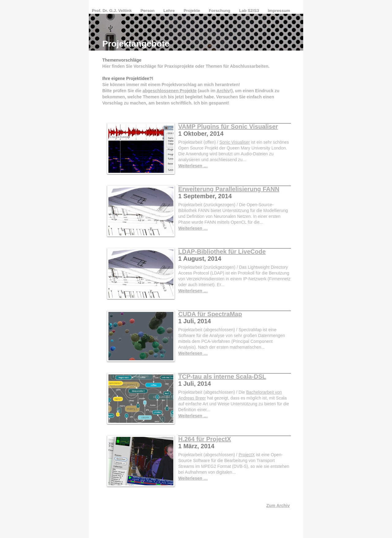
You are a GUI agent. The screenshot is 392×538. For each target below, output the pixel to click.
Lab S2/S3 (250, 11)
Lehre (170, 11)
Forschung (220, 11)
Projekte (192, 11)
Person (148, 11)
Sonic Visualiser (234, 142)
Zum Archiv (278, 506)
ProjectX (247, 455)
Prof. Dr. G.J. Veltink (112, 11)
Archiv (223, 91)
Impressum (279, 11)
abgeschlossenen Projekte (170, 91)
